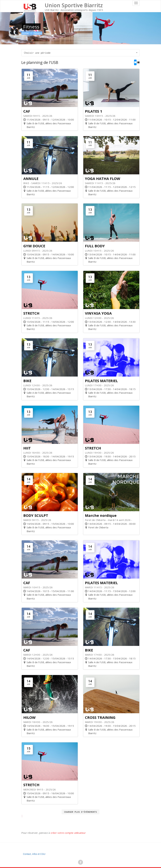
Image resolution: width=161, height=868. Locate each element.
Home (25, 33)
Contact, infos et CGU (34, 854)
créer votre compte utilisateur (68, 833)
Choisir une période (81, 53)
